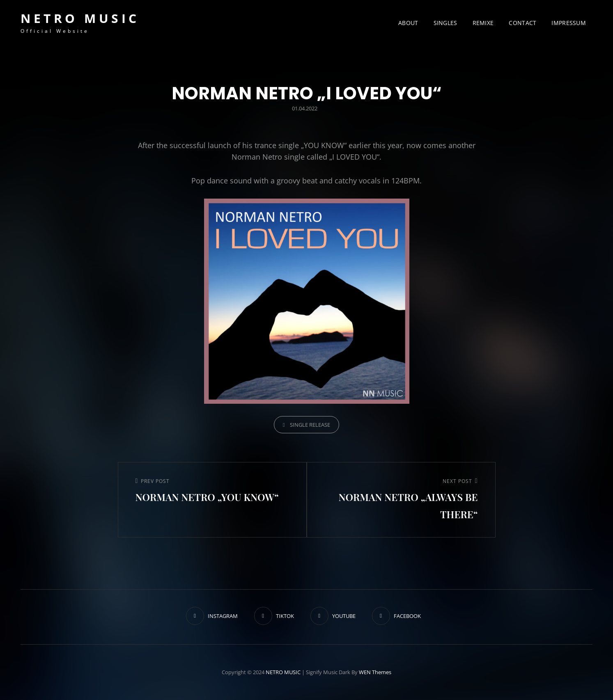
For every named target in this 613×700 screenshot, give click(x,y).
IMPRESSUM (569, 23)
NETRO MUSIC (80, 18)
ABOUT (408, 23)
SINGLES (445, 23)
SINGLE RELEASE (310, 425)
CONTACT (522, 23)
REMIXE (483, 23)
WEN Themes (375, 672)
